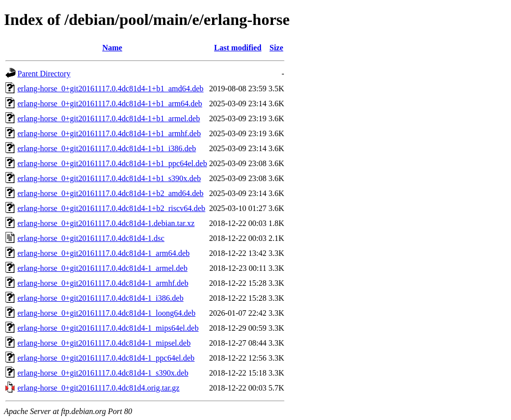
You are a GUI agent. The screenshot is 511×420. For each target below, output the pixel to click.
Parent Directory (44, 74)
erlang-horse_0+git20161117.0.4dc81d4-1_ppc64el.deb (106, 358)
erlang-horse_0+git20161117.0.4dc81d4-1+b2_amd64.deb (111, 193)
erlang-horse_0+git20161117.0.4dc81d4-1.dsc (91, 238)
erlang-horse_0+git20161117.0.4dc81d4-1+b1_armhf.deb (109, 133)
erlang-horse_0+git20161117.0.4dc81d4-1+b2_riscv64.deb (111, 208)
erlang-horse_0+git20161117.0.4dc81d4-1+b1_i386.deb (107, 148)
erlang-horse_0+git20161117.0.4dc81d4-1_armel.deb (103, 268)
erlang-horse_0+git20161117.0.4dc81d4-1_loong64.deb (107, 313)
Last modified (238, 48)
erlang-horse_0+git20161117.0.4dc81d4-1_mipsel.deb (104, 343)
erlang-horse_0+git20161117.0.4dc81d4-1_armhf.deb (103, 283)
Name (112, 48)
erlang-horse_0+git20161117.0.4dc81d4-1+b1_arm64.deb (110, 104)
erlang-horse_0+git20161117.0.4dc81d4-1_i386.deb (101, 298)
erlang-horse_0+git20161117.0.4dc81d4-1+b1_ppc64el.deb (112, 163)
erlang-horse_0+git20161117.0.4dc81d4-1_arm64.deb (104, 253)
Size (276, 48)
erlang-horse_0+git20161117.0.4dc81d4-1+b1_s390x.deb (109, 178)
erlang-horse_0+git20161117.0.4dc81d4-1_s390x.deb (103, 373)
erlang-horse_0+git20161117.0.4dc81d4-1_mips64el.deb (108, 328)
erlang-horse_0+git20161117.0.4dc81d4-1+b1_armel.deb (109, 118)
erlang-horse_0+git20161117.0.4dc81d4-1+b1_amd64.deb (111, 89)
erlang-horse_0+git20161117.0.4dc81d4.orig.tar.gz (99, 388)
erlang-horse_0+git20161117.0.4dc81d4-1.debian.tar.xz (106, 223)
